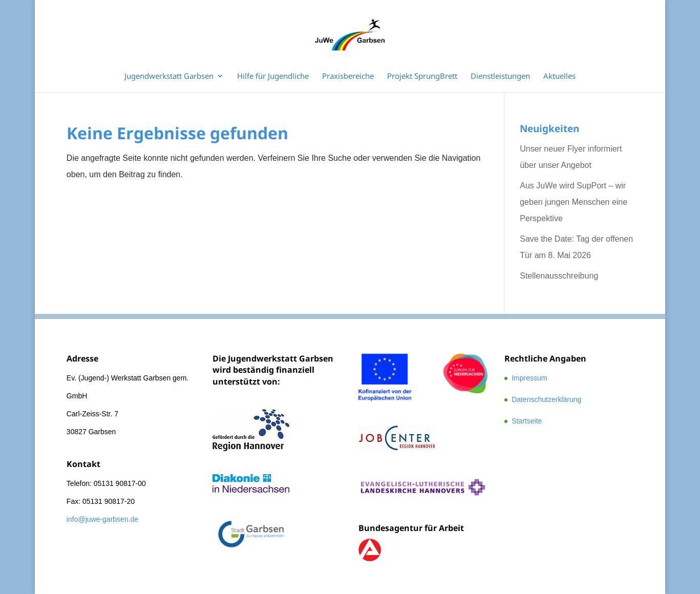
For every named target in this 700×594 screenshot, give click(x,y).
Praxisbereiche (348, 77)
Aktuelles (559, 77)
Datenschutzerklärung (546, 399)
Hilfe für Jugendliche (273, 77)
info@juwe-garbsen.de (102, 519)
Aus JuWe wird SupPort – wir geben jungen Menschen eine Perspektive (574, 202)
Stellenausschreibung (559, 276)
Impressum (529, 378)
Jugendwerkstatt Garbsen (169, 77)
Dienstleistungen (500, 77)
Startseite (527, 421)
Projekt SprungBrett (422, 77)
